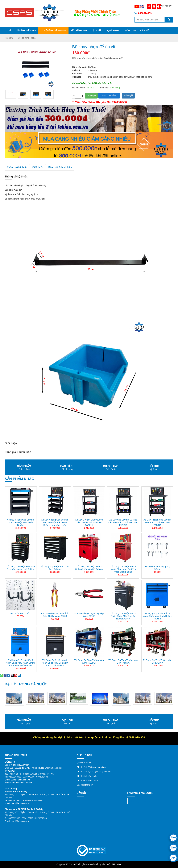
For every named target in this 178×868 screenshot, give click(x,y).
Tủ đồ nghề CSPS (26, 30)
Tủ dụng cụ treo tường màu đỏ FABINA (157, 661)
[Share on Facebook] (5, 675)
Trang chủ (9, 38)
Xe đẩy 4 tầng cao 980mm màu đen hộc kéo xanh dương (21, 522)
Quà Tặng (113, 30)
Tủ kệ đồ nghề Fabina (53, 30)
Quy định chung (84, 763)
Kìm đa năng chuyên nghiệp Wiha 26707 (89, 615)
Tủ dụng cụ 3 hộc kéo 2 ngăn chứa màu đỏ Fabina (89, 568)
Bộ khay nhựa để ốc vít (94, 47)
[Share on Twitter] (9, 675)
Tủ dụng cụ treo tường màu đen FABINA (123, 661)
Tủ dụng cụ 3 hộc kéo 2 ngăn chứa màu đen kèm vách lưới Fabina (55, 663)
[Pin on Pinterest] (16, 675)
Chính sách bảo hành (87, 776)
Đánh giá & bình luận (60, 167)
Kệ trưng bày (79, 30)
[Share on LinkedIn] (19, 675)
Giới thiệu (38, 167)
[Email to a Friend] (12, 675)
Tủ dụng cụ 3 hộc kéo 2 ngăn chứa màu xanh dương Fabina (157, 616)
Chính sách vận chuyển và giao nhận (94, 772)
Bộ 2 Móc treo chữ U (21, 613)
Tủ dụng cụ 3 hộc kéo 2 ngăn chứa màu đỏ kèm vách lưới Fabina (123, 569)
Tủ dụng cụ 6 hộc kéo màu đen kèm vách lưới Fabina (21, 568)
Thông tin (130, 30)
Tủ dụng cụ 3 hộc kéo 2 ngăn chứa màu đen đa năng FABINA (123, 616)
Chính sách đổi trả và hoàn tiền (91, 767)
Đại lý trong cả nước (26, 684)
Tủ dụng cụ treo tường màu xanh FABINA (89, 661)
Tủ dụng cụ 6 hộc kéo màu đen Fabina (55, 568)
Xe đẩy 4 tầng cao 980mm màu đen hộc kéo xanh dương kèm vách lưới (55, 522)
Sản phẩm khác (19, 479)
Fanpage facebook (142, 801)
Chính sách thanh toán (87, 780)
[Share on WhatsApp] (1, 675)
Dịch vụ (97, 30)
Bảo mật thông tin (85, 785)
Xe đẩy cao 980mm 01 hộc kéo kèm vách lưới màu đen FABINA (123, 522)
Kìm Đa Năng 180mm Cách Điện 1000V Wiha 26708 (55, 615)
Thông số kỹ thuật (17, 167)
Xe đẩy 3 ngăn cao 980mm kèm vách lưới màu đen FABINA (89, 522)
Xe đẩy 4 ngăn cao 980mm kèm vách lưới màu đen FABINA (157, 522)
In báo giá (128, 95)
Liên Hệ (144, 30)
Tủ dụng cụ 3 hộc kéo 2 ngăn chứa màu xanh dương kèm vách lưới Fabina (21, 663)
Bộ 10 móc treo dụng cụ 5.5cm (157, 568)
